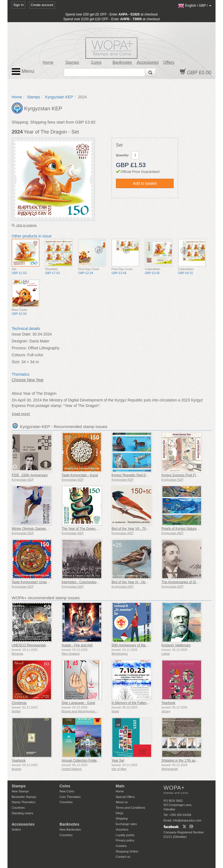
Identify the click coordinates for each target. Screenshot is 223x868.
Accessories (148, 62)
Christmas (19, 703)
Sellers (16, 829)
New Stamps (20, 791)
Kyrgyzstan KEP (59, 97)
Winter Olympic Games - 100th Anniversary (44, 529)
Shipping (122, 818)
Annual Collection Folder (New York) (88, 761)
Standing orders (22, 813)
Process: (19, 348)
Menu (23, 71)
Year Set (118, 761)
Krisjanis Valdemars (176, 645)
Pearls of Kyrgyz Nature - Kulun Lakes (190, 529)
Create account (42, 5)
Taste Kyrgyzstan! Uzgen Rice (34, 582)
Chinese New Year (28, 380)
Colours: (19, 355)
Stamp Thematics (23, 802)
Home (48, 62)
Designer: (20, 341)
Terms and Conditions (130, 808)
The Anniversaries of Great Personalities (191, 582)
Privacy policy (125, 840)
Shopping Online (127, 851)
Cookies (121, 846)
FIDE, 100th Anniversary (30, 475)
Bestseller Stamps (24, 797)
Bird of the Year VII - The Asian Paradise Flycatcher (149, 529)
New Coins (67, 791)
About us (122, 802)
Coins (96, 62)
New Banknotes (70, 829)
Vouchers (122, 829)
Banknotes (122, 62)
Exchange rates (126, 824)
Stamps (72, 62)
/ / (195, 6)
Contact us (123, 857)
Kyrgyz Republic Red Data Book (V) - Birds (143, 475)
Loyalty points (125, 835)
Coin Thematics (70, 797)
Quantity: (123, 155)
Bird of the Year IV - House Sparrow (138, 582)
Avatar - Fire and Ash (77, 645)
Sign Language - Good (78, 703)
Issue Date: (21, 334)
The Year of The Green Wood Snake (88, 529)
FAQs (120, 813)
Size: (16, 362)
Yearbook (168, 703)
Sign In (18, 5)
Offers (169, 62)
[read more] (21, 414)
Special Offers (125, 797)
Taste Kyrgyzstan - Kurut (80, 475)
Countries (18, 808)
